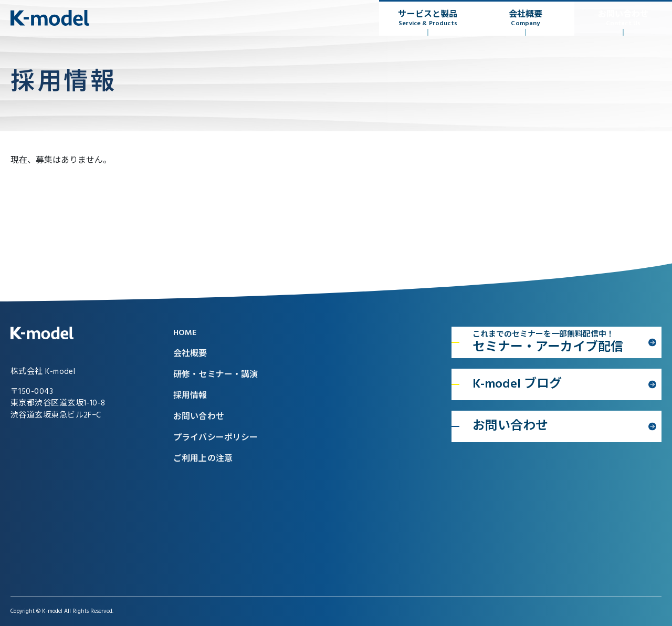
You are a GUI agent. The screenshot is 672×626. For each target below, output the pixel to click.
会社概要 (526, 18)
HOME (185, 333)
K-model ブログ (517, 384)
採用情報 (190, 396)
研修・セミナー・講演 (216, 375)
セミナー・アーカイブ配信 (559, 343)
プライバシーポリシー (216, 438)
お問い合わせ (623, 18)
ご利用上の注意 (203, 459)
